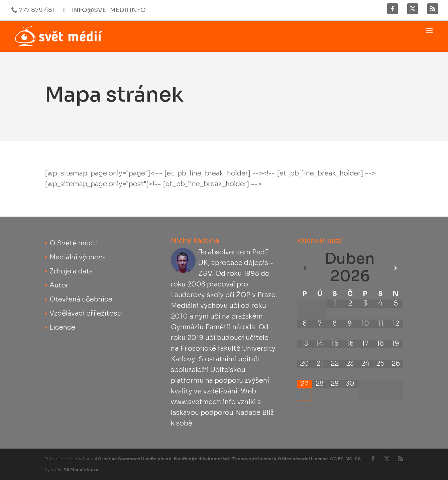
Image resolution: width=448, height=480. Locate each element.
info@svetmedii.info (108, 10)
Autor (59, 285)
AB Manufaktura (81, 469)
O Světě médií (73, 243)
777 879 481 (37, 10)
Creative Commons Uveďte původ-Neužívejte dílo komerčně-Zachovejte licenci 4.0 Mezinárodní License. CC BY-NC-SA (229, 459)
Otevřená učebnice (81, 299)
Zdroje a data (71, 271)
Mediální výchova (78, 257)
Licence (62, 327)
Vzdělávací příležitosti (86, 313)
